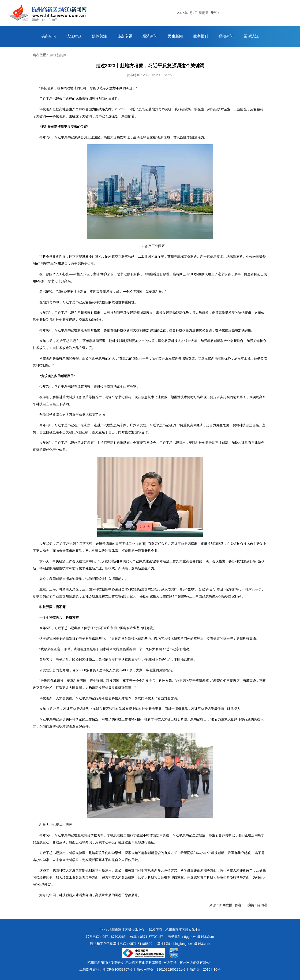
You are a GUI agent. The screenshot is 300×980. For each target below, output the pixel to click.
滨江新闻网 (58, 55)
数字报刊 (201, 36)
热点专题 (125, 36)
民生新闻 (175, 36)
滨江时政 (74, 36)
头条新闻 (49, 36)
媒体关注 (99, 36)
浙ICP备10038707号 (117, 969)
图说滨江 (251, 36)
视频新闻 (226, 36)
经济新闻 (150, 36)
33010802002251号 (171, 969)
